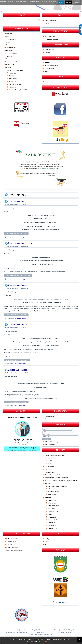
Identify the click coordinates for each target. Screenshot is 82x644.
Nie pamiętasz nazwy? (52, 442)
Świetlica (9, 42)
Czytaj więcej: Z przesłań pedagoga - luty (18, 275)
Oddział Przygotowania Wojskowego (56, 475)
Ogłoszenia (9, 59)
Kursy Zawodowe (11, 542)
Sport (8, 45)
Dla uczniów (12, 73)
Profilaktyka (12, 87)
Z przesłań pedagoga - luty (20, 243)
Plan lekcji (9, 56)
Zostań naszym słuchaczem (14, 550)
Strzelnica (48, 419)
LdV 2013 (50, 464)
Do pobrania (12, 81)
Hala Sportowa (49, 416)
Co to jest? (9, 544)
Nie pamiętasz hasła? (52, 445)
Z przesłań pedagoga (15, 84)
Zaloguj (47, 439)
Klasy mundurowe (50, 36)
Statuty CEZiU (10, 36)
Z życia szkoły (10, 65)
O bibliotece (48, 63)
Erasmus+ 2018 (52, 520)
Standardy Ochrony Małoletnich (18, 90)
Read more (77, 2)
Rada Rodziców (50, 50)
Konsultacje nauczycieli (52, 39)
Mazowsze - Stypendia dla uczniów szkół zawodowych (61, 481)
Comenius (48, 469)
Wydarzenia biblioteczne (52, 66)
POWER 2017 (52, 517)
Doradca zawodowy (51, 20)
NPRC (47, 71)
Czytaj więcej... (46, 642)
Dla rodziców (12, 76)
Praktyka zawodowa (12, 547)
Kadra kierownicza (11, 51)
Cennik (47, 542)
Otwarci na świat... (53, 495)
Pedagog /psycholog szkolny (14, 70)
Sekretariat (9, 34)
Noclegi (47, 539)
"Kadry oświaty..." (50, 466)
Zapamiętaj (46, 437)
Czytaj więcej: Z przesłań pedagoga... (17, 360)
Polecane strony (50, 69)
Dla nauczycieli (13, 79)
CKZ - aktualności (11, 539)
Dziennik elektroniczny (13, 53)
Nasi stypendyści (11, 39)
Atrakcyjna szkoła (50, 472)
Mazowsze (48, 483)
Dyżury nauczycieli (12, 62)
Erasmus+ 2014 (52, 528)
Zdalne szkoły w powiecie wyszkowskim (57, 478)
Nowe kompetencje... (54, 492)
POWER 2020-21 (53, 511)
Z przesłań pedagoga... (19, 324)
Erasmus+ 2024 (52, 503)
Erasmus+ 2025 (52, 500)
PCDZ (47, 23)
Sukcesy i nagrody (11, 48)
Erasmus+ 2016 (52, 523)
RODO (47, 544)
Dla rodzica (48, 52)
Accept (61, 2)
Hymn (47, 82)
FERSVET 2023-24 (53, 506)
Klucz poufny (42, 433)
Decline (69, 2)
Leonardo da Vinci (50, 458)
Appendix (9, 67)
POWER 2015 (52, 526)
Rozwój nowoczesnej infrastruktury (55, 455)
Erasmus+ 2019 (52, 514)
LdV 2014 (50, 461)
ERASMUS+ (49, 497)
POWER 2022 (52, 509)
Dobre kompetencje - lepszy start (57, 486)
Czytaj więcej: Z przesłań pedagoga (16, 233)
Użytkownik (42, 431)
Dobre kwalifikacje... (53, 489)
